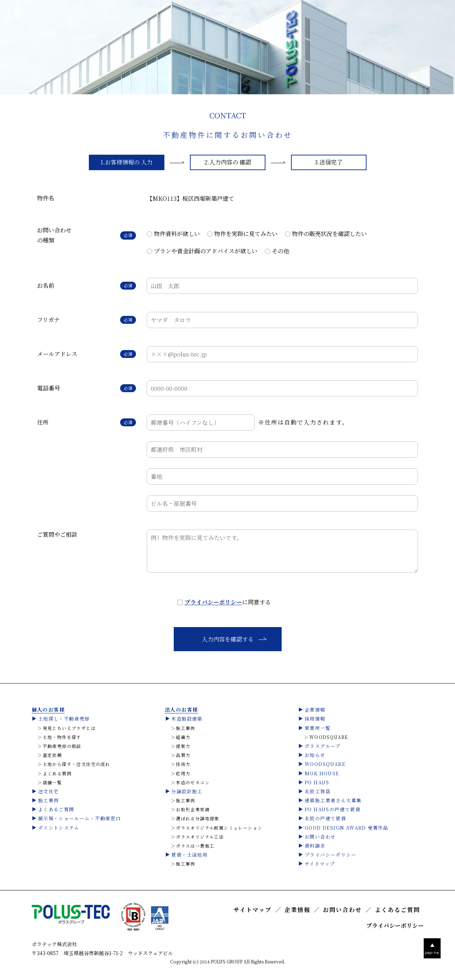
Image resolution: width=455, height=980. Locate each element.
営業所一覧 (318, 728)
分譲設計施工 (187, 791)
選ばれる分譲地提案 (198, 818)
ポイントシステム (59, 828)
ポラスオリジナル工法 (200, 837)
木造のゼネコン (193, 782)
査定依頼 (53, 755)
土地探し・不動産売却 (64, 719)
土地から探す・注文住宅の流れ (77, 764)
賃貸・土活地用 (189, 855)
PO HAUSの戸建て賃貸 (333, 809)
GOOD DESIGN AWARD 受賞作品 (347, 828)
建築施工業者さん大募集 (333, 800)
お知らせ (315, 755)
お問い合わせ (320, 837)
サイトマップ (320, 864)
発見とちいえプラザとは (69, 728)
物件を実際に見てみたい (246, 234)
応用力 (183, 773)
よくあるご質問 (56, 809)
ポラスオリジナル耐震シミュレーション (219, 828)
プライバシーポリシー (213, 602)
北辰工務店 (318, 791)
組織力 (183, 737)
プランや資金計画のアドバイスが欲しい (206, 251)
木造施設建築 (187, 719)
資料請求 (315, 846)
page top (432, 948)
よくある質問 (57, 773)
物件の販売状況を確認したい (329, 234)
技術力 (183, 764)
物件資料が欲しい (177, 234)
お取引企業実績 (193, 809)
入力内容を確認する (228, 639)
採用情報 (315, 719)
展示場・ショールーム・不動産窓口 (79, 818)
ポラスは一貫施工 (195, 846)
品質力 (183, 755)
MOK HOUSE (322, 773)
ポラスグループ (323, 746)
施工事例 (49, 800)
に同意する (228, 602)
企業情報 (315, 710)
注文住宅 (49, 791)
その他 (281, 251)
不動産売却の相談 (62, 746)
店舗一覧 (53, 782)
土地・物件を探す (62, 737)
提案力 (183, 746)
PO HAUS (317, 782)
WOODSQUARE (329, 737)
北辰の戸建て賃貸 (325, 818)
